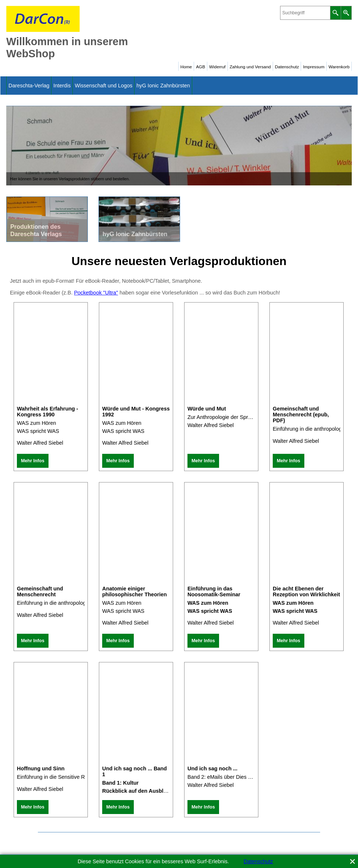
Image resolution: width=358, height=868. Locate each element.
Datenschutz (258, 861)
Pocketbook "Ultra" (96, 293)
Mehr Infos (33, 461)
